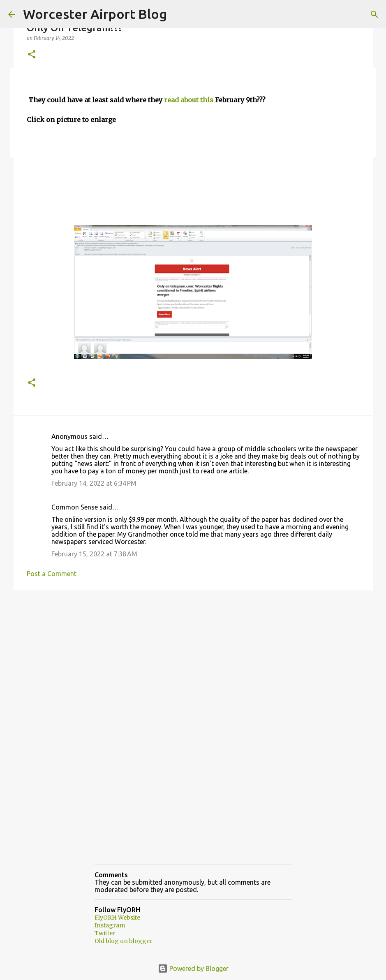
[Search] (374, 14)
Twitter (105, 933)
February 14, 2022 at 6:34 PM (94, 483)
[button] (32, 55)
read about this (189, 100)
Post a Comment (52, 574)
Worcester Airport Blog (95, 14)
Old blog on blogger (124, 941)
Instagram (110, 925)
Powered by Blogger (193, 968)
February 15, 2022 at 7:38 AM (94, 554)
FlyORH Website (117, 918)
